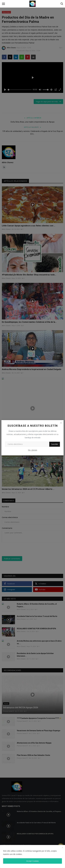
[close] (63, 848)
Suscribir (55, 444)
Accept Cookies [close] (33, 861)
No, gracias (33, 450)
